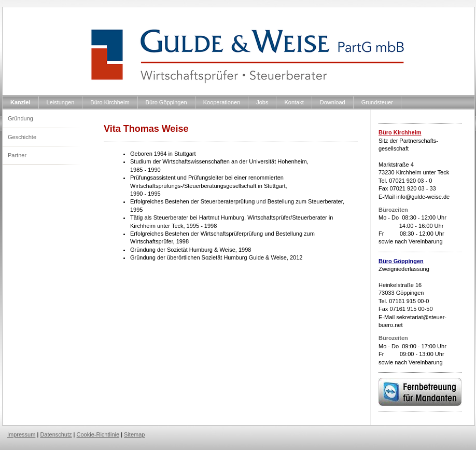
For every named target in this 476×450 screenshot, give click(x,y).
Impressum (21, 434)
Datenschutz (56, 434)
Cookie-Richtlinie (98, 434)
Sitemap (134, 434)
